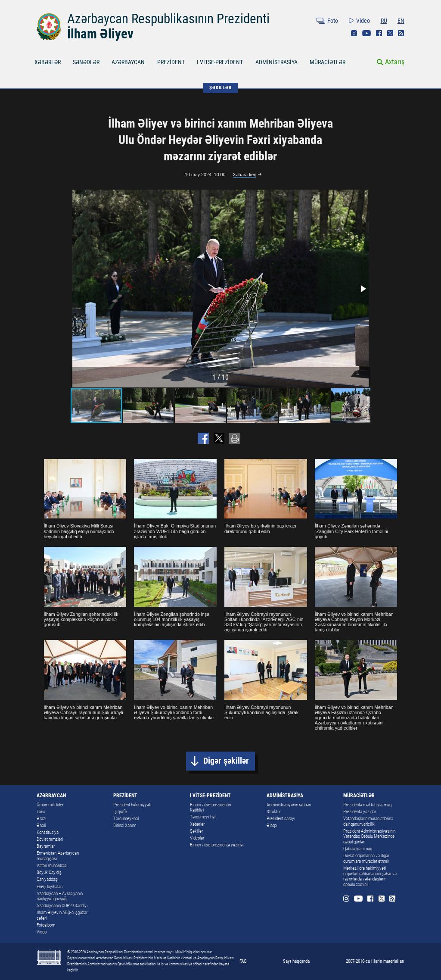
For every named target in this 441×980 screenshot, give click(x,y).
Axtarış (395, 62)
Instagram (354, 33)
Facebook (379, 33)
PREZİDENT (171, 62)
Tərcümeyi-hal (126, 819)
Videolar (197, 838)
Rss (401, 33)
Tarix (41, 812)
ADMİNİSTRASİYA (276, 62)
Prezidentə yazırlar (360, 812)
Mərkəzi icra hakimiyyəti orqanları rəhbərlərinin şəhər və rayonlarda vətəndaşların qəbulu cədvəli (370, 876)
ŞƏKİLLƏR (220, 87)
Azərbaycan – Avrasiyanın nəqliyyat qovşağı (60, 896)
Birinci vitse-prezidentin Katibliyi (210, 808)
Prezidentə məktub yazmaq (367, 805)
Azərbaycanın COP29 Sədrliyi (62, 906)
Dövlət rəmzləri (50, 839)
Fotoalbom (46, 925)
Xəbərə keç (245, 175)
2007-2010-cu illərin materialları (375, 961)
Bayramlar (46, 846)
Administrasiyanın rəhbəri (289, 805)
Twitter (390, 33)
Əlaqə (272, 826)
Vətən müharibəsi (52, 866)
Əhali (41, 826)
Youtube (366, 33)
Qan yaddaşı (47, 879)
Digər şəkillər (226, 761)
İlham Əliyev (100, 34)
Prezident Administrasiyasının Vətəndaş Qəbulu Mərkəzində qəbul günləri (369, 836)
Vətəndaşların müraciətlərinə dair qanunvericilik (368, 821)
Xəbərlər (197, 824)
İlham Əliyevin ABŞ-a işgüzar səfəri (62, 915)
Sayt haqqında (296, 961)
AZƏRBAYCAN (128, 62)
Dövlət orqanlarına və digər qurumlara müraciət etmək (366, 858)
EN (401, 21)
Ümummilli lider (50, 805)
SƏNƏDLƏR (86, 62)
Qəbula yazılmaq (358, 849)
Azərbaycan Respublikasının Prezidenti (168, 19)
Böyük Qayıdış (49, 872)
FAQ (243, 961)
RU (384, 21)
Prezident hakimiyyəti (132, 805)
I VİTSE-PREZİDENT (220, 62)
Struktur (274, 812)
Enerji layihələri (50, 887)
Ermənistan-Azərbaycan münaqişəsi (58, 856)
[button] (363, 289)
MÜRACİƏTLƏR (328, 62)
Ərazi (41, 819)
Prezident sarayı (281, 819)
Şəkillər (196, 831)
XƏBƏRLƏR (48, 62)
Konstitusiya (48, 832)
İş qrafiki (121, 812)
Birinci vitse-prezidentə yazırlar (217, 845)
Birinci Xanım (125, 826)
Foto (333, 21)
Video (363, 21)
